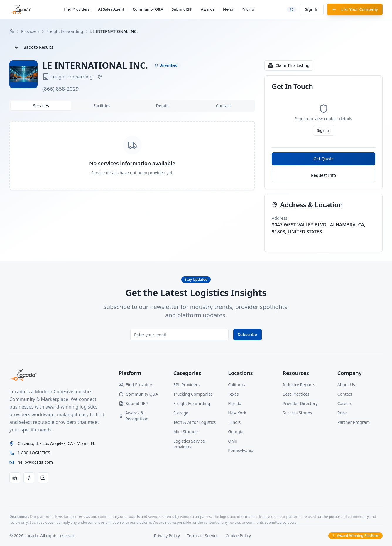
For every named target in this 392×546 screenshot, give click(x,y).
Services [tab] (41, 106)
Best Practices (296, 394)
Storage (181, 413)
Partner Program (354, 422)
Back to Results (34, 47)
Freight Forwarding (192, 403)
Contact (345, 394)
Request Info (323, 175)
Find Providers (77, 9)
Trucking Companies (193, 394)
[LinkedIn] (15, 478)
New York (237, 413)
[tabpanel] (132, 156)
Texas (233, 394)
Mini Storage (186, 432)
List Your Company (355, 9)
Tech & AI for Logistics (195, 422)
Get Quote (323, 159)
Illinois (234, 422)
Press (343, 413)
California (237, 385)
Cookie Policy (238, 536)
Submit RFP (182, 9)
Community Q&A (148, 9)
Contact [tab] (224, 106)
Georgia (236, 432)
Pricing (248, 9)
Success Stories (297, 413)
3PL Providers (186, 385)
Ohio (233, 441)
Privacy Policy (167, 536)
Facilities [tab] (102, 106)
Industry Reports (299, 385)
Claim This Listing (289, 65)
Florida (235, 403)
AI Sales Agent (111, 9)
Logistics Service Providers (189, 444)
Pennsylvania (241, 450)
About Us (346, 385)
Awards (208, 9)
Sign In (312, 9)
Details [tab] (163, 106)
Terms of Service (203, 536)
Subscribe (247, 334)
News (228, 9)
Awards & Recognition (134, 416)
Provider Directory (300, 403)
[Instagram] (43, 478)
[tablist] (132, 106)
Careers (345, 403)
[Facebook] (29, 478)
